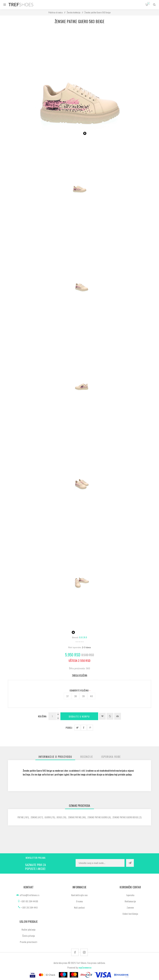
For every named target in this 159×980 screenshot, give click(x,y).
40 (91, 696)
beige (59, 817)
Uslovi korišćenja (130, 914)
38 (75, 696)
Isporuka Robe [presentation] (111, 757)
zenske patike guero (97, 817)
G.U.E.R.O (83, 637)
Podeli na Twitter (77, 728)
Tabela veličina (79, 675)
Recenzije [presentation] (87, 757)
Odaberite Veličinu (79, 690)
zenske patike (75, 817)
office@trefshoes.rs (30, 895)
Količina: (42, 716)
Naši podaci (79, 907)
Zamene (130, 907)
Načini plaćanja (28, 929)
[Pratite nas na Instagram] (84, 952)
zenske (34, 817)
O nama (79, 901)
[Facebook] (75, 952)
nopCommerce (85, 967)
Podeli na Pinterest (90, 728)
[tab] (55, 757)
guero (48, 817)
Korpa (149, 3)
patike (21, 817)
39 (83, 696)
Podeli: (69, 728)
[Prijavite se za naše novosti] (100, 863)
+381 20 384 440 (29, 907)
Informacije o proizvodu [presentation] (55, 757)
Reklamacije (130, 901)
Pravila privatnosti (29, 942)
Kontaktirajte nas (79, 895)
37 (67, 696)
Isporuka (130, 895)
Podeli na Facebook (84, 728)
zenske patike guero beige (125, 817)
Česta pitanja (29, 936)
